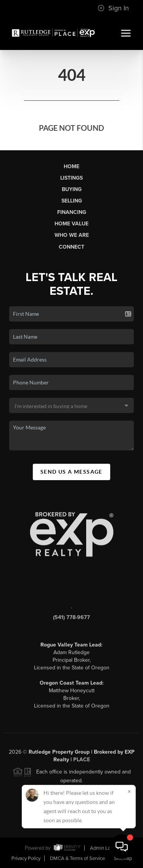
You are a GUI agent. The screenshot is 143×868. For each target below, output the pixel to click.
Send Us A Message (71, 472)
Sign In (113, 8)
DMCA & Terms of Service (77, 858)
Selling (72, 201)
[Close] (129, 791)
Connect (71, 247)
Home (71, 166)
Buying (72, 189)
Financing (72, 212)
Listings (71, 178)
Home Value (71, 224)
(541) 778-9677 (71, 620)
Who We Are (72, 235)
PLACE (82, 763)
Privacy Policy (26, 858)
